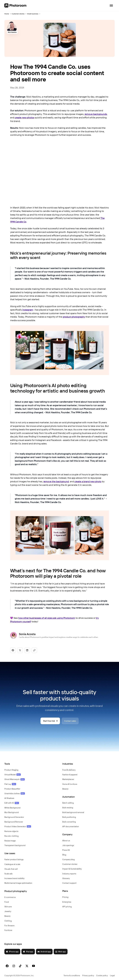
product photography (74, 317)
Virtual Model (13, 775)
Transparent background (15, 845)
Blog (64, 855)
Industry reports (69, 874)
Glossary (66, 878)
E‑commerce (10, 897)
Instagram (28, 310)
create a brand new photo (88, 481)
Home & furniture (70, 784)
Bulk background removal (73, 812)
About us (66, 841)
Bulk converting (69, 822)
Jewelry (8, 911)
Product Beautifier (12, 789)
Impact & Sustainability (72, 869)
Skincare (8, 907)
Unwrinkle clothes (15, 793)
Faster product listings (14, 859)
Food (7, 902)
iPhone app (12, 952)
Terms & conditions (72, 975)
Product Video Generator (18, 826)
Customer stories (18, 14)
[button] (31, 764)
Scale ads (8, 874)
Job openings (68, 845)
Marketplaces (68, 779)
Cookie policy (102, 975)
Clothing (8, 921)
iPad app (28, 952)
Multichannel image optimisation (18, 883)
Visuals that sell (11, 869)
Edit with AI (12, 803)
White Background (12, 808)
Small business (33, 14)
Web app (60, 952)
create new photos (25, 117)
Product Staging (11, 770)
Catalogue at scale (12, 864)
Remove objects (11, 831)
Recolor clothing (11, 836)
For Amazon (9, 926)
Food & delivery (69, 770)
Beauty (7, 916)
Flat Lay (10, 784)
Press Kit (66, 850)
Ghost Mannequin (15, 779)
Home (7, 14)
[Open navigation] (111, 6)
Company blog (68, 859)
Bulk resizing (68, 808)
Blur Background (12, 812)
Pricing (65, 897)
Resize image (10, 841)
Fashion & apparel (70, 775)
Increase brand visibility (14, 878)
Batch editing (68, 803)
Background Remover (14, 822)
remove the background (56, 481)
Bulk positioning (69, 817)
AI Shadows (9, 798)
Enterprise (67, 902)
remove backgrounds (96, 114)
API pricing (67, 907)
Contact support (69, 883)
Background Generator (14, 817)
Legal (112, 975)
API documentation (71, 826)
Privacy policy (88, 975)
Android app (44, 952)
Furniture (8, 930)
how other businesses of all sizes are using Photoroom (47, 618)
